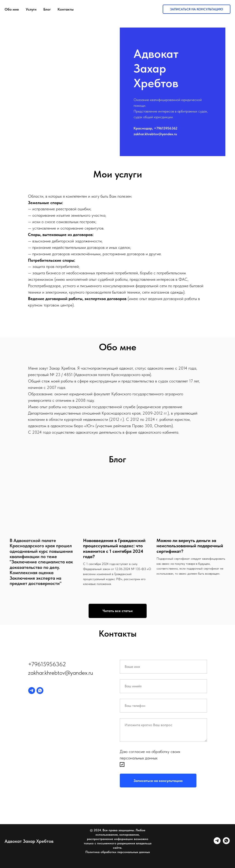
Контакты (66, 9)
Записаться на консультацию (197, 9)
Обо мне (12, 9)
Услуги (31, 9)
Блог (47, 9)
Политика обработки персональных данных (118, 852)
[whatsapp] (40, 691)
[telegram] (32, 691)
